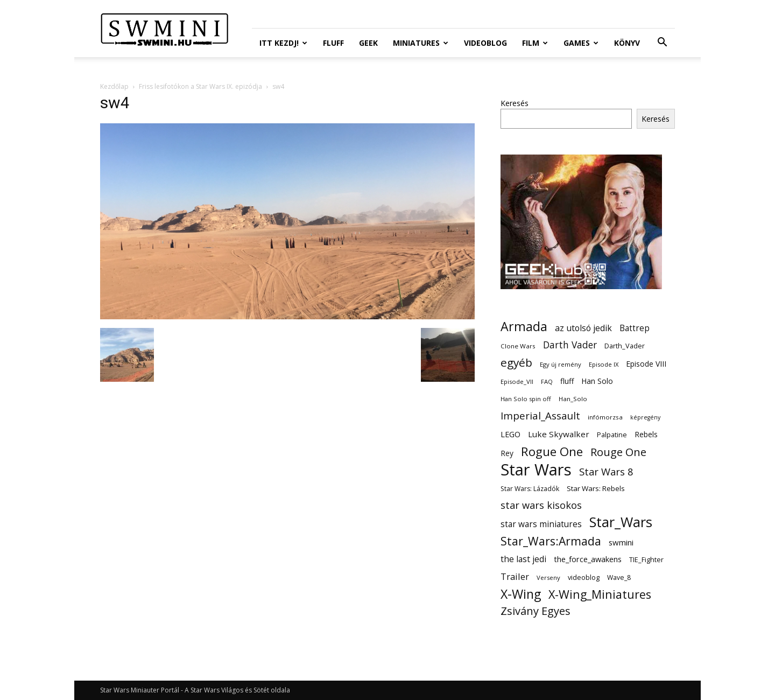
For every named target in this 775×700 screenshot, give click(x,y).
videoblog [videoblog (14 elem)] (584, 577)
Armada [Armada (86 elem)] (524, 327)
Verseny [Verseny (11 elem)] (548, 577)
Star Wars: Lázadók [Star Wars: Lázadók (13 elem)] (530, 489)
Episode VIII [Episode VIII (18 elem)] (646, 364)
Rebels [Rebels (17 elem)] (646, 434)
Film (535, 43)
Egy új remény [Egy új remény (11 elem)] (561, 364)
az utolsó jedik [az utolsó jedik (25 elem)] (583, 328)
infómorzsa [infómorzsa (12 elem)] (605, 417)
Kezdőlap (114, 86)
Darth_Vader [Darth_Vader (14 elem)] (625, 346)
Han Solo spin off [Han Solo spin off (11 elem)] (526, 399)
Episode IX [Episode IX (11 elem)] (604, 364)
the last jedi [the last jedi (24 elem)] (523, 559)
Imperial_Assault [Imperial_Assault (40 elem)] (540, 415)
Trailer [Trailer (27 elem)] (515, 576)
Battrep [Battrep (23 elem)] (635, 328)
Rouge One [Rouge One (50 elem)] (618, 452)
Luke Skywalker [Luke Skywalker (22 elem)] (559, 434)
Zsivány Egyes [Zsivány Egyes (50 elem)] (536, 611)
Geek (368, 43)
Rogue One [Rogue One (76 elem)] (552, 451)
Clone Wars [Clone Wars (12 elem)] (518, 346)
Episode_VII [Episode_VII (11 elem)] (517, 381)
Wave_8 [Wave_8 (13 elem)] (619, 577)
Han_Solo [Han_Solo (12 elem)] (573, 399)
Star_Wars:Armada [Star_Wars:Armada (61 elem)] (551, 541)
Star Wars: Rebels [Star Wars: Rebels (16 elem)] (596, 488)
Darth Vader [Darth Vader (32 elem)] (570, 345)
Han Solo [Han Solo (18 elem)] (597, 381)
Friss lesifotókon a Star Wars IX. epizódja (200, 86)
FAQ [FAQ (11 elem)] (547, 381)
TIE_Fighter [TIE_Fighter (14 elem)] (646, 560)
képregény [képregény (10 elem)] (645, 417)
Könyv (627, 43)
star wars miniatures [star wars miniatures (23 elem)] (541, 524)
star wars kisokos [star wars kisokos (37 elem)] (541, 505)
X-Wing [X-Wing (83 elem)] (521, 594)
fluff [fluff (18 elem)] (567, 381)
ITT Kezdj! (283, 43)
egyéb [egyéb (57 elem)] (516, 363)
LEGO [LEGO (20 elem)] (510, 434)
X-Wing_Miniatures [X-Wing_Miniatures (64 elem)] (600, 594)
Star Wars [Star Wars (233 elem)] (536, 470)
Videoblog (485, 43)
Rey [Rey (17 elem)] (507, 453)
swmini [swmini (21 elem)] (621, 542)
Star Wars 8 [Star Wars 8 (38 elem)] (606, 471)
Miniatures (421, 43)
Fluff (333, 43)
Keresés (515, 103)
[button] (662, 43)
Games (581, 43)
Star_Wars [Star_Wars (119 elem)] (621, 522)
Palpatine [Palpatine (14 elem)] (612, 435)
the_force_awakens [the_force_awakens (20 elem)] (588, 559)
